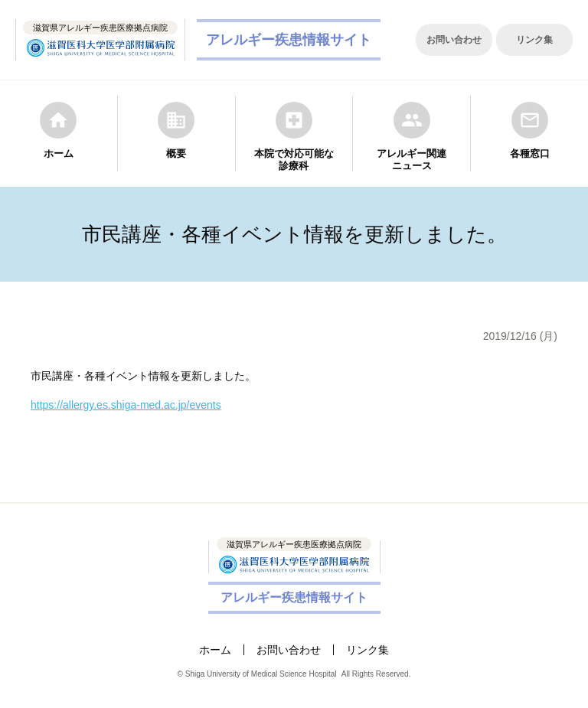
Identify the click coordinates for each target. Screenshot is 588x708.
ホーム (215, 650)
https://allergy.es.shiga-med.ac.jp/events (126, 405)
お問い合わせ (454, 40)
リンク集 (534, 40)
